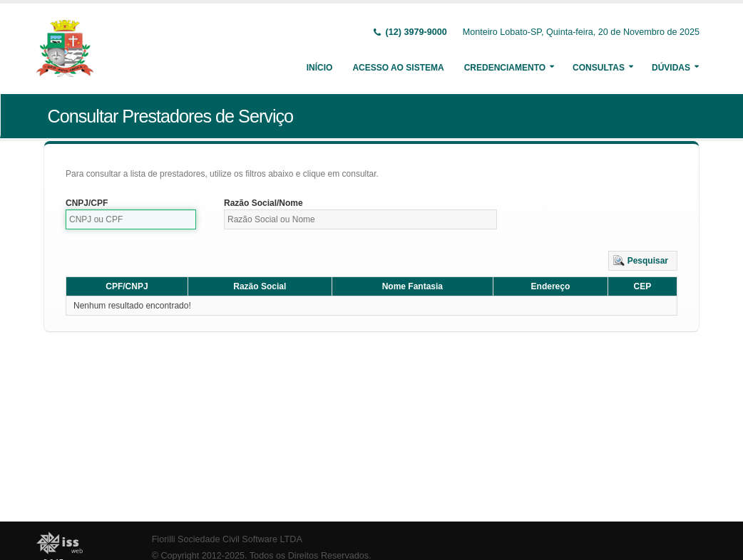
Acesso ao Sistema (398, 68)
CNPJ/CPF (87, 203)
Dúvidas (671, 68)
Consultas (599, 68)
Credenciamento (505, 68)
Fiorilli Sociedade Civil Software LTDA (227, 539)
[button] (643, 261)
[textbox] (131, 219)
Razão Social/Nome (263, 203)
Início (320, 68)
